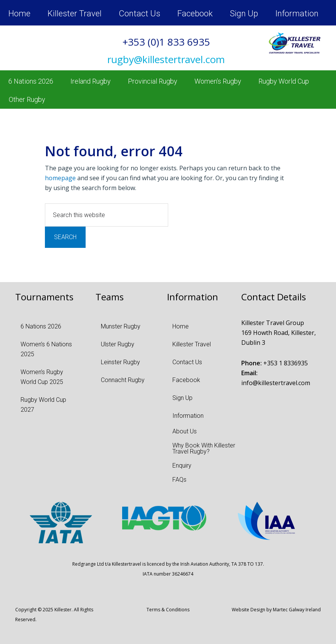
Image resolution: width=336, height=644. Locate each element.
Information (297, 13)
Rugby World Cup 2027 (43, 405)
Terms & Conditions (168, 610)
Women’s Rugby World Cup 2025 (42, 377)
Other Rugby (27, 99)
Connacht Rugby (123, 380)
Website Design (248, 610)
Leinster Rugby (120, 362)
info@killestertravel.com (276, 383)
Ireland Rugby (91, 81)
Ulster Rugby (118, 344)
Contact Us (139, 13)
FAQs (179, 480)
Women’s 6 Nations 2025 (46, 349)
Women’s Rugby (218, 81)
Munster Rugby (121, 326)
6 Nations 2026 (31, 81)
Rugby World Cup (284, 81)
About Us (185, 431)
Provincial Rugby (153, 81)
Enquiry (182, 466)
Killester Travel (75, 13)
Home (19, 13)
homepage (60, 178)
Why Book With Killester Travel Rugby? (204, 448)
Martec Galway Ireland (297, 610)
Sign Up (244, 13)
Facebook (195, 13)
